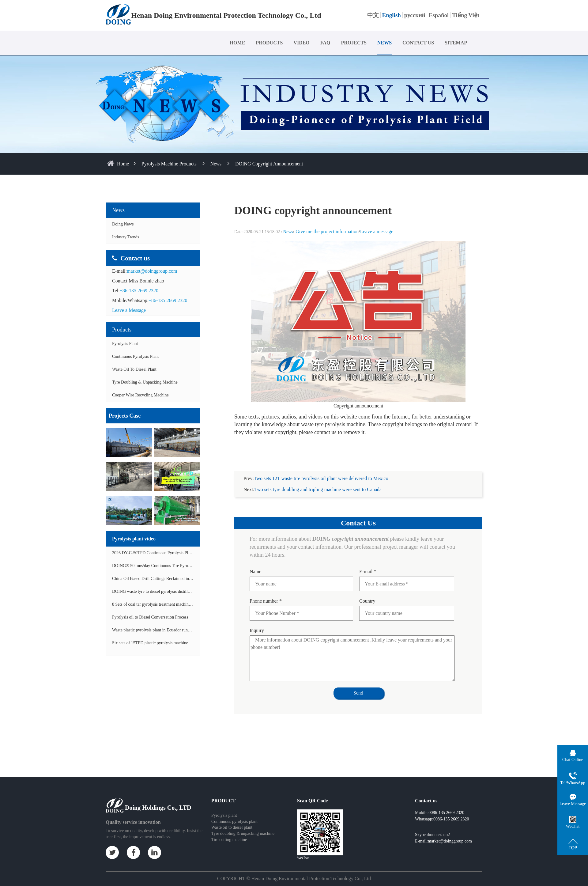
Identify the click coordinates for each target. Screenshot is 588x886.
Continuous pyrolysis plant (234, 814)
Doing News (123, 224)
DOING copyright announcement (269, 164)
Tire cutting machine (229, 832)
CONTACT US (418, 43)
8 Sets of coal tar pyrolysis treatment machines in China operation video (174, 604)
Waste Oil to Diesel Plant (134, 369)
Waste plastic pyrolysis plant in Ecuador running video (159, 630)
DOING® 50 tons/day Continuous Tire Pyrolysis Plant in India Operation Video (181, 566)
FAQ (325, 43)
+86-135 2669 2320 (139, 291)
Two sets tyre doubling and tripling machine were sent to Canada (318, 482)
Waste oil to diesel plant (232, 820)
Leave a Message (129, 310)
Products (122, 330)
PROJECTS (354, 43)
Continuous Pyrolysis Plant (135, 356)
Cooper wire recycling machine (140, 395)
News (216, 164)
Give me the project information (327, 231)
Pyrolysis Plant (125, 344)
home (123, 164)
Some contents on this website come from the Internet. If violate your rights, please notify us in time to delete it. (294, 882)
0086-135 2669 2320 (446, 805)
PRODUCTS (269, 43)
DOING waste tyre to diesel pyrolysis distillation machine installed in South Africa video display (195, 591)
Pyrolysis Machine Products (169, 164)
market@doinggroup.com (152, 271)
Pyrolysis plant (224, 808)
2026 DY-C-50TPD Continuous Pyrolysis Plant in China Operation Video (175, 553)
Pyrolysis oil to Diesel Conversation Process (150, 617)
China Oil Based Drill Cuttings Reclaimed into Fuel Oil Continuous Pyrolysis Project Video (191, 579)
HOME (237, 43)
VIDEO (301, 43)
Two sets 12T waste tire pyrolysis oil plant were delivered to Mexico (321, 471)
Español (439, 15)
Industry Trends (126, 237)
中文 (373, 15)
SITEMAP (456, 43)
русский (415, 15)
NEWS (384, 43)
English (392, 15)
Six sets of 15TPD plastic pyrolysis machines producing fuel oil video (172, 643)
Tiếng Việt (466, 15)
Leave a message (377, 231)
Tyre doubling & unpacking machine (145, 382)
